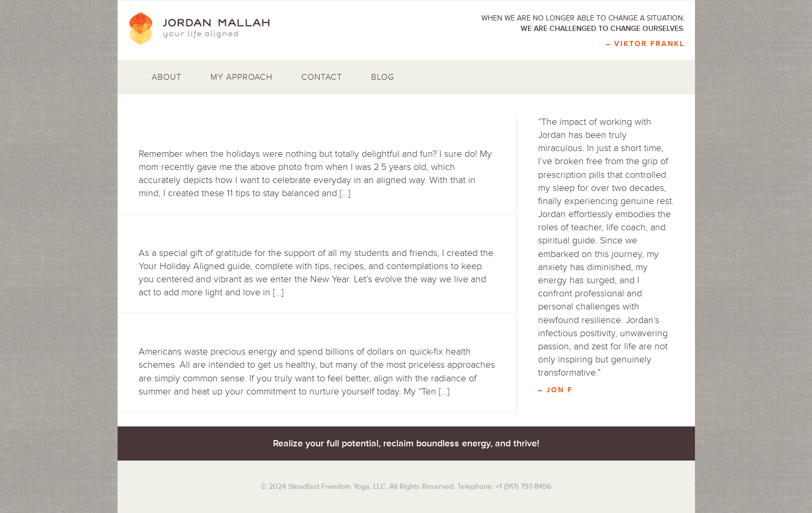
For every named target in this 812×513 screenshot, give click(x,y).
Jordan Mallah (207, 29)
